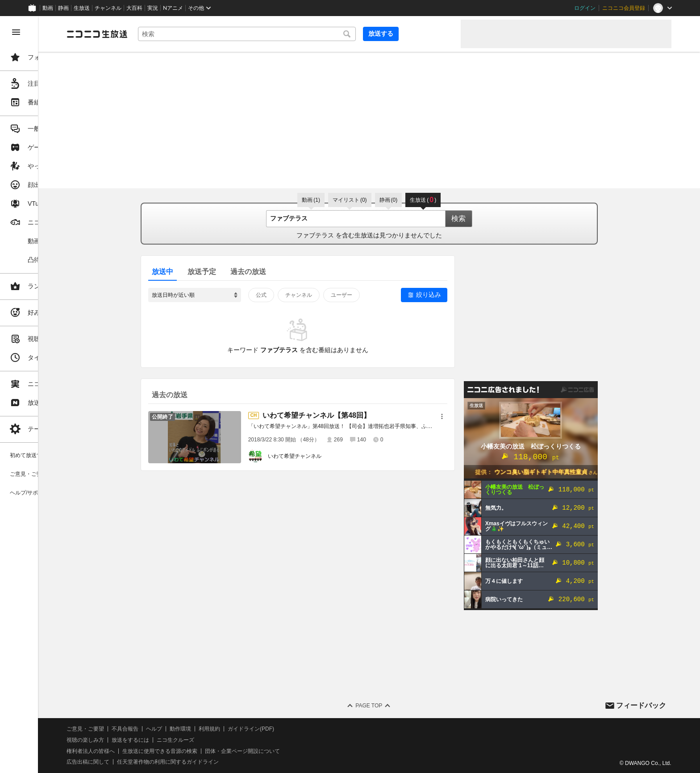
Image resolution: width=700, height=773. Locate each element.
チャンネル (108, 8)
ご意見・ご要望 (147, 729)
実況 (153, 8)
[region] (50, 395)
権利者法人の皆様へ (153, 751)
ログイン (585, 8)
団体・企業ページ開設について (304, 751)
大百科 (134, 8)
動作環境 (242, 729)
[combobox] (304, 34)
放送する (432, 33)
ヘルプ (216, 729)
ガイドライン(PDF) (313, 729)
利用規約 (271, 729)
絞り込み (459, 295)
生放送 (82, 8)
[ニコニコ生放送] (159, 34)
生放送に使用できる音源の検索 (222, 751)
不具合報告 (187, 729)
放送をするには (192, 740)
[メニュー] (473, 416)
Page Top (400, 706)
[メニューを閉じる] (16, 32)
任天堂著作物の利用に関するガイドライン (230, 762)
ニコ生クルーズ (237, 740)
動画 (48, 8)
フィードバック (641, 705)
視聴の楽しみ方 (147, 740)
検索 (489, 218)
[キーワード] (304, 34)
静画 (63, 8)
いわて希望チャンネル (325, 456)
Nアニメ (173, 8)
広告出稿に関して (150, 762)
